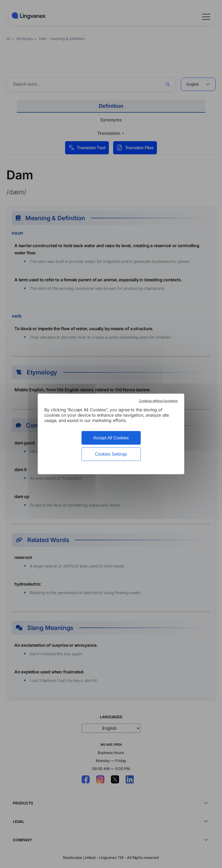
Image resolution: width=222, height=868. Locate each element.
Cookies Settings (111, 454)
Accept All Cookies (111, 438)
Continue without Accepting (158, 401)
